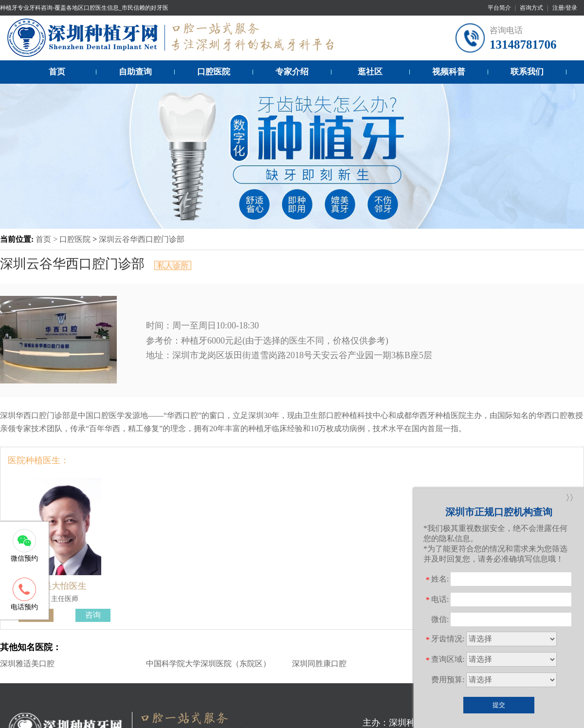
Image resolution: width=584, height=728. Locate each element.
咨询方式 (531, 8)
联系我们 (527, 72)
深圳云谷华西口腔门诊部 (142, 239)
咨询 (93, 615)
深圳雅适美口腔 (27, 664)
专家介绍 (292, 72)
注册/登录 (565, 8)
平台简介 (499, 8)
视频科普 (449, 72)
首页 (57, 72)
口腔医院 (214, 72)
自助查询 (135, 72)
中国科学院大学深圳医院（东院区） (208, 664)
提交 (499, 705)
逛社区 (370, 72)
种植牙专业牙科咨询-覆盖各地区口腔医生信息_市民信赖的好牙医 (84, 8)
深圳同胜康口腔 (319, 664)
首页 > (47, 239)
